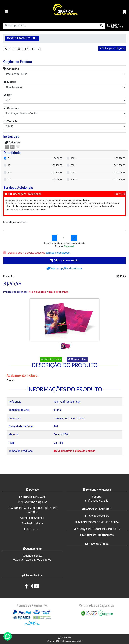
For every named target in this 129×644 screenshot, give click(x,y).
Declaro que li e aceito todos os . (39, 253)
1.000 (73, 179)
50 (9, 179)
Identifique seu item (15, 222)
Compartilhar (77, 359)
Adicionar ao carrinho (64, 261)
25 (9, 172)
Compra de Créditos (32, 518)
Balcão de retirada (32, 524)
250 (73, 165)
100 (73, 158)
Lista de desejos (51, 359)
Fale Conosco (32, 529)
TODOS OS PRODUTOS (21, 38)
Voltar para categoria (112, 48)
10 (9, 165)
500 (73, 172)
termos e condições (58, 253)
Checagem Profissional (27, 194)
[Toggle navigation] (6, 12)
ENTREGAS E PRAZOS (32, 497)
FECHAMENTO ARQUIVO (32, 502)
